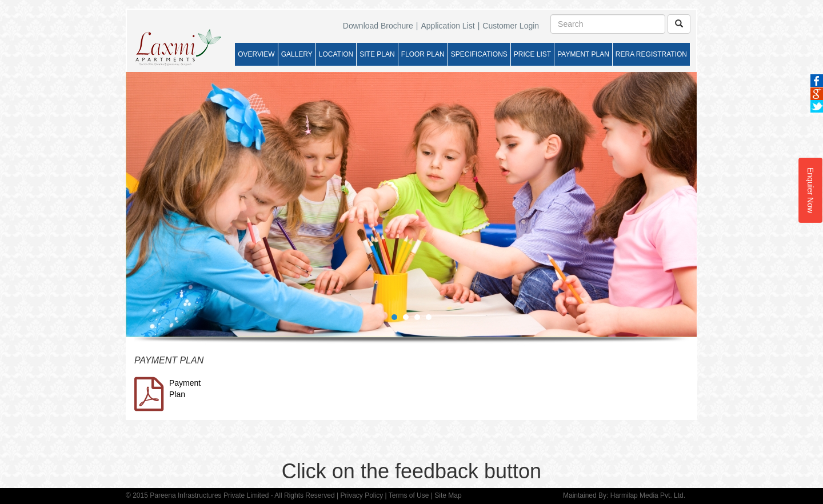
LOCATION (336, 54)
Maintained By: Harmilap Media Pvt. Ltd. (624, 495)
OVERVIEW (256, 54)
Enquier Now (810, 190)
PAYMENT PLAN (583, 54)
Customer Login (511, 26)
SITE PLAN (377, 54)
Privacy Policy (361, 495)
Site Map (448, 495)
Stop (692, 346)
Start (683, 346)
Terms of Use (409, 495)
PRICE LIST (532, 54)
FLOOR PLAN (423, 54)
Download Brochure (378, 26)
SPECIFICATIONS (479, 54)
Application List (448, 26)
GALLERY (297, 54)
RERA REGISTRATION (651, 54)
